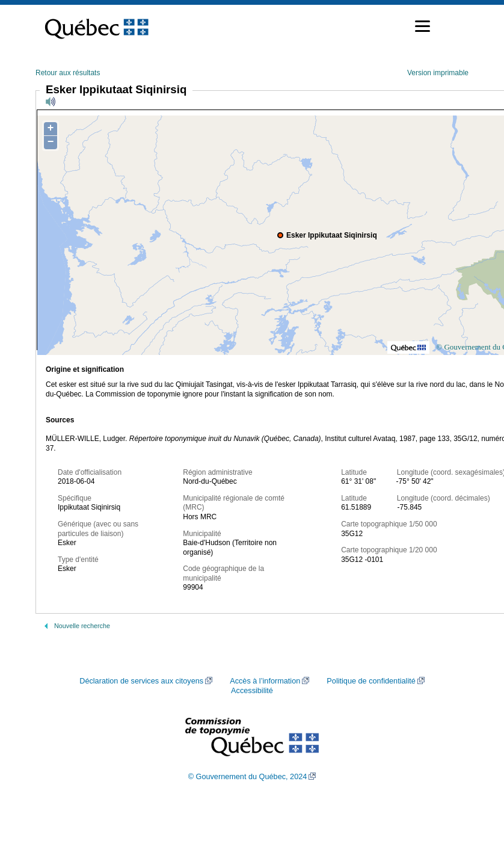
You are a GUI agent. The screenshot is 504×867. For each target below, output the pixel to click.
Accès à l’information (265, 681)
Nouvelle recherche (82, 626)
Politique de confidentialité (371, 681)
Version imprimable (438, 73)
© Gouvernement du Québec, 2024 (248, 777)
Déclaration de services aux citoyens (141, 681)
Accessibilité (252, 691)
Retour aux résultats (68, 73)
